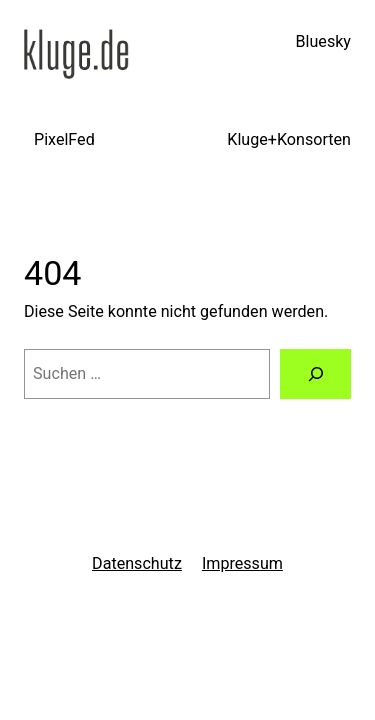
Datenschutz (137, 563)
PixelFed (64, 139)
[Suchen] (315, 374)
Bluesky (323, 41)
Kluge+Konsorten (289, 139)
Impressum (242, 563)
